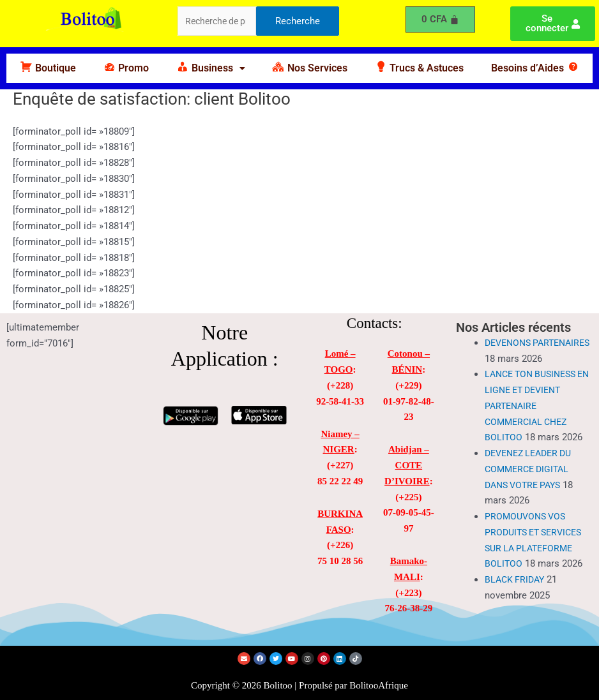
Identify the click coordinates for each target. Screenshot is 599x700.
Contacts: (375, 323)
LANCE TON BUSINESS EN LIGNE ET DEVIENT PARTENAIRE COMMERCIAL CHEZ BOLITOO (535, 421)
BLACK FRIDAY (516, 595)
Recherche (298, 22)
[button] (211, 68)
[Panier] (441, 19)
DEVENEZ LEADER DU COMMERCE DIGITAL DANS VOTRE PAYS (533, 485)
